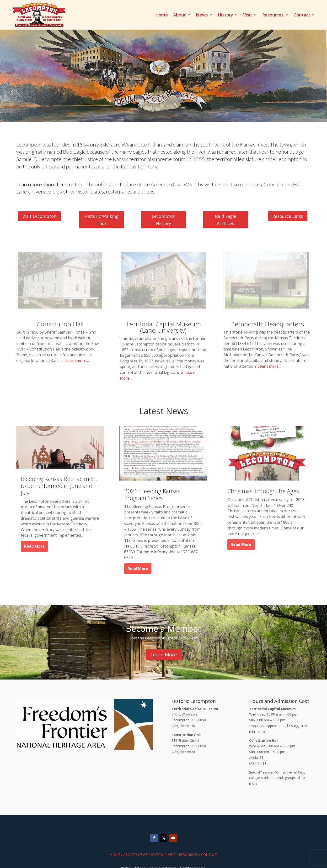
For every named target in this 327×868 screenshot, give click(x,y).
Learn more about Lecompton (49, 184)
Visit (248, 15)
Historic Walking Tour (102, 220)
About (180, 15)
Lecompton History (163, 220)
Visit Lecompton (39, 216)
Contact (302, 15)
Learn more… (77, 361)
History (225, 15)
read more (34, 546)
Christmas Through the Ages (263, 491)
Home (162, 15)
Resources (273, 15)
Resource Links (288, 216)
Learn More (164, 655)
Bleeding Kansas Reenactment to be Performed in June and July (59, 486)
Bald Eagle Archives (226, 220)
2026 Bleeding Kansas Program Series (152, 494)
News (202, 15)
